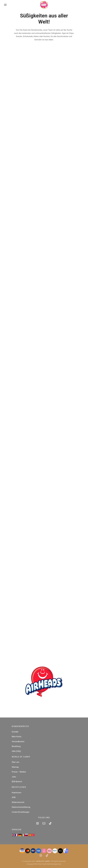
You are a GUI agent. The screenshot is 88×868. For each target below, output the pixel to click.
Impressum (16, 793)
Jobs (14, 777)
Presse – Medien (19, 772)
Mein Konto (17, 737)
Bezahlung (16, 746)
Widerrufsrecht (18, 802)
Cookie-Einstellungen (21, 812)
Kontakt (15, 732)
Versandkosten (18, 742)
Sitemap (15, 767)
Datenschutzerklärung (21, 807)
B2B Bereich (17, 782)
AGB (14, 797)
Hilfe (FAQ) (16, 751)
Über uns (15, 762)
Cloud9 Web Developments (51, 864)
